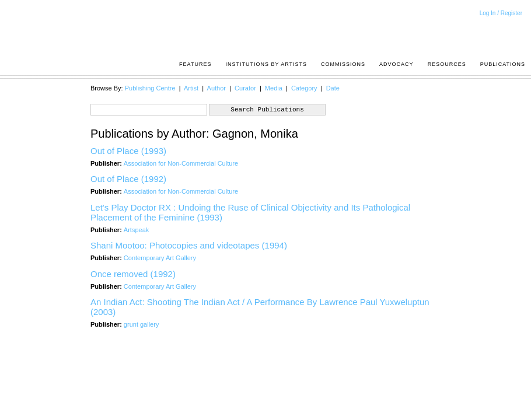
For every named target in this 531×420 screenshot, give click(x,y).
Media (274, 88)
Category (304, 88)
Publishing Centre (150, 88)
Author (216, 88)
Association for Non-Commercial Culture (181, 163)
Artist (191, 88)
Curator (245, 88)
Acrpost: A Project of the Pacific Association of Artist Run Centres (519, 32)
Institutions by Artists (266, 64)
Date (333, 88)
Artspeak (136, 230)
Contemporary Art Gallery (160, 258)
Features (195, 64)
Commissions (343, 64)
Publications (503, 64)
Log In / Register (501, 13)
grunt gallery (142, 324)
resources (447, 64)
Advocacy (396, 64)
